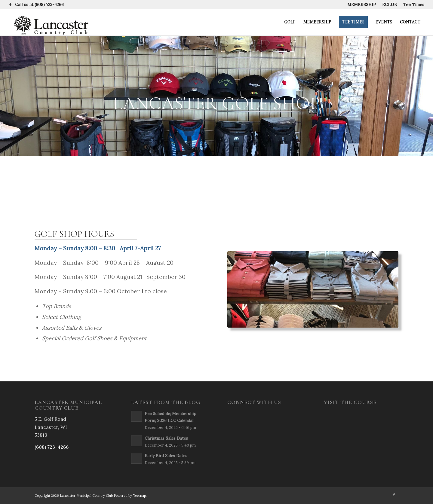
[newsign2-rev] (49, 22)
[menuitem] (362, 5)
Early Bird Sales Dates (166, 456)
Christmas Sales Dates (166, 438)
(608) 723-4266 (49, 5)
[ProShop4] (313, 290)
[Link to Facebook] (11, 5)
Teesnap (139, 496)
